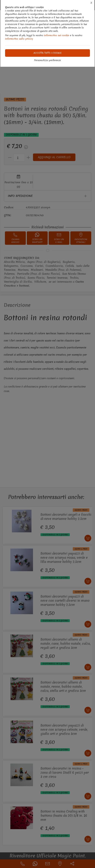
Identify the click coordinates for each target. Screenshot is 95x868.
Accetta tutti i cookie (48, 53)
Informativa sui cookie (57, 35)
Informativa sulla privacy (19, 39)
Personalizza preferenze (47, 60)
